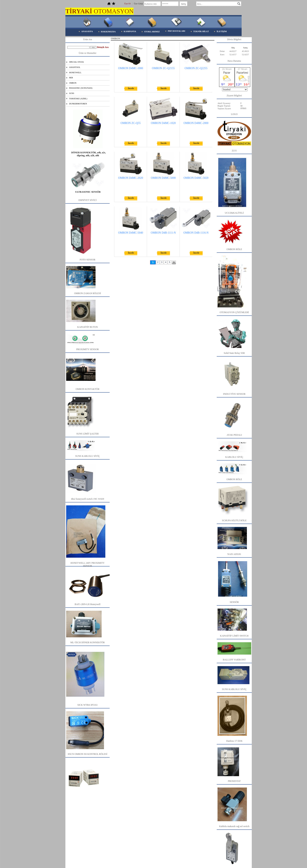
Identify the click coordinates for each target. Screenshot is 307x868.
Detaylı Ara (103, 47)
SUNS (72, 93)
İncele (131, 88)
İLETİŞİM (222, 31)
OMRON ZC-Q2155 (163, 68)
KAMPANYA (130, 31)
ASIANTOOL (75, 67)
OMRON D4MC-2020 (130, 178)
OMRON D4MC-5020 (196, 178)
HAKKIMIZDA (108, 32)
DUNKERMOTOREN (78, 104)
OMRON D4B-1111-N (163, 233)
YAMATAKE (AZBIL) (78, 99)
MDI (71, 78)
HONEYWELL (75, 73)
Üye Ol (127, 4)
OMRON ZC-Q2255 (196, 68)
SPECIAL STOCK (76, 62)
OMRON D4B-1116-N (196, 233)
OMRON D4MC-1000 (130, 68)
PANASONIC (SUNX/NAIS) (81, 88)
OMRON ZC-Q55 (131, 123)
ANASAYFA (87, 31)
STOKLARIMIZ (152, 32)
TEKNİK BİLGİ (201, 31)
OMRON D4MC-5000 (163, 178)
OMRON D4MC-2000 (196, 123)
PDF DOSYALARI (177, 31)
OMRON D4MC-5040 (130, 233)
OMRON (73, 83)
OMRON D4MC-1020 (163, 123)
